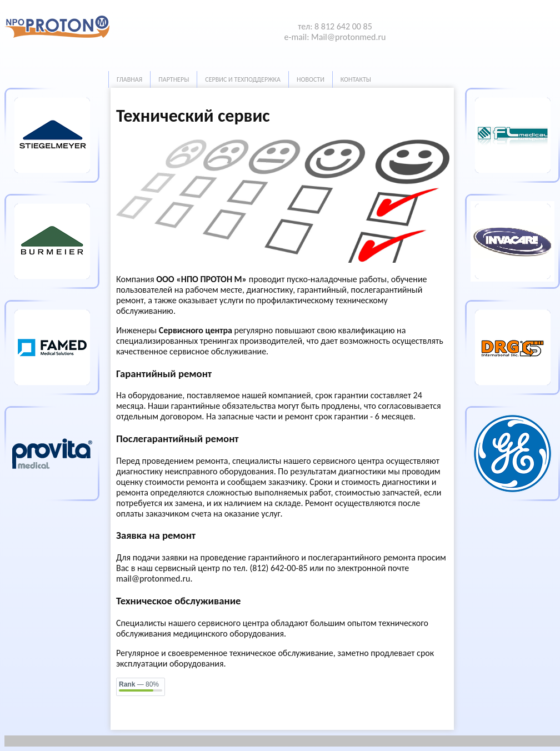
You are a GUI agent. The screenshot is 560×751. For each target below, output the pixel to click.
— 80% (139, 684)
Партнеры (174, 79)
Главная (129, 79)
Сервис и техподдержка (243, 79)
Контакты (356, 79)
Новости (311, 79)
